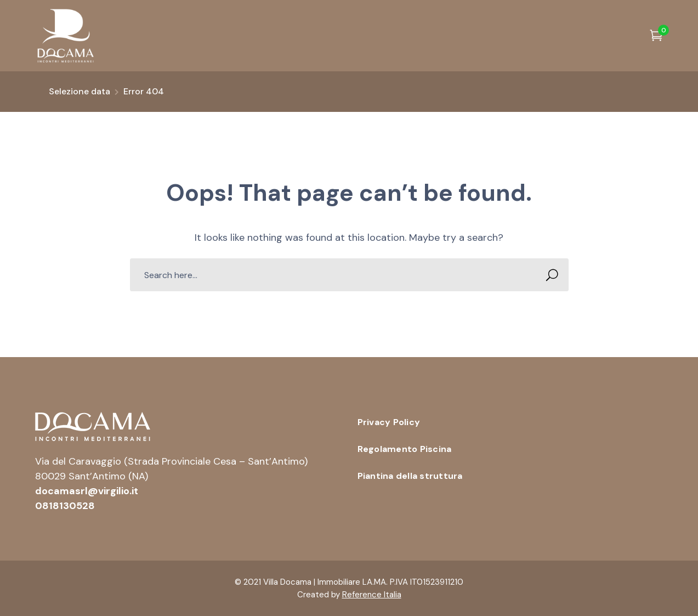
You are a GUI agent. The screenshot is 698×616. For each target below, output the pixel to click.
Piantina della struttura (410, 476)
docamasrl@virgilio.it (87, 491)
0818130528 (65, 506)
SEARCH (549, 275)
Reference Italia (372, 595)
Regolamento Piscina (405, 449)
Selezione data (80, 91)
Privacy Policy (389, 422)
